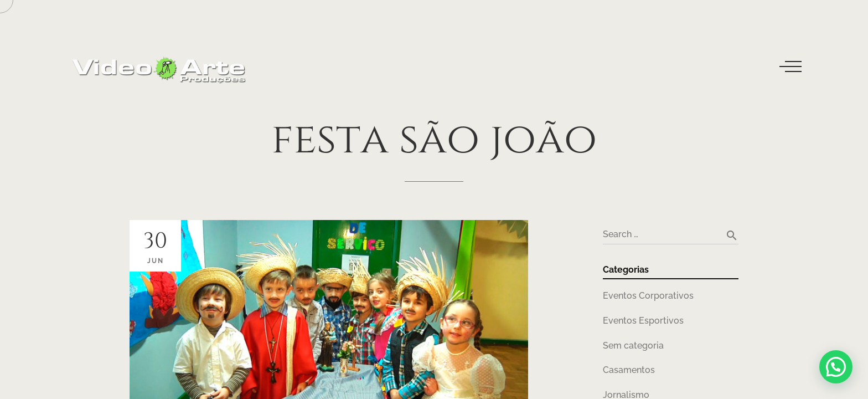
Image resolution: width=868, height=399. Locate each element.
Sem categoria (633, 346)
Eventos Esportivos (643, 321)
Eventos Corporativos (648, 296)
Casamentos (629, 370)
